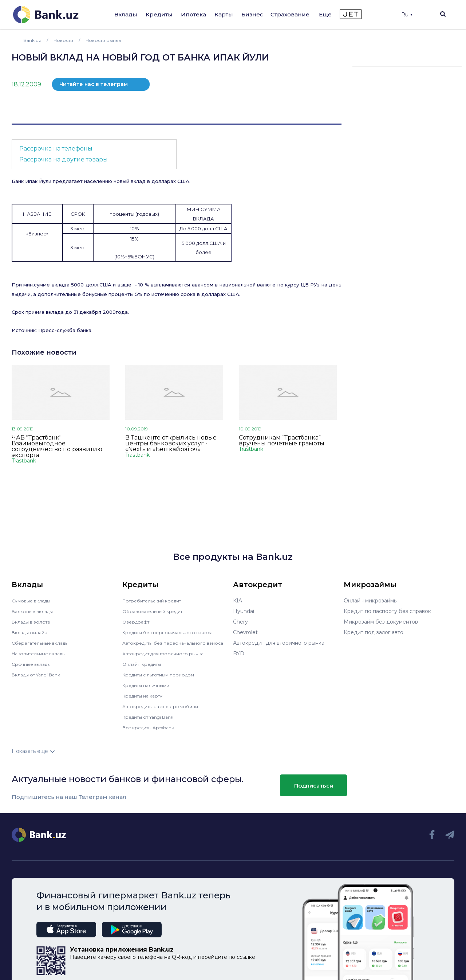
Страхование (290, 14)
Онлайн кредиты (144, 669)
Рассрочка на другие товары (64, 159)
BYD (239, 653)
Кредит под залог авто (374, 632)
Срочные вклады (33, 664)
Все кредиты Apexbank (153, 733)
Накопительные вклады (43, 653)
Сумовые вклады (33, 601)
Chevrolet (245, 632)
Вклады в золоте (33, 622)
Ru (407, 15)
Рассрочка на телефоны (56, 149)
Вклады (126, 14)
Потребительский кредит (156, 601)
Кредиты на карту (146, 701)
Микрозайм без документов (381, 622)
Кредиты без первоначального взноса (173, 632)
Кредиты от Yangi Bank (153, 722)
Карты (224, 14)
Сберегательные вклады (44, 643)
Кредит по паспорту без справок (387, 611)
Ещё (325, 14)
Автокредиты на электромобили (165, 711)
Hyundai (244, 611)
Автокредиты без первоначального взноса (169, 645)
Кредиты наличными (149, 690)
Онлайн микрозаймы (371, 601)
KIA (238, 601)
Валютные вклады (35, 611)
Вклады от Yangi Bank (40, 675)
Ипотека (193, 14)
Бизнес (252, 14)
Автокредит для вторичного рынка (168, 659)
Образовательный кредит (156, 611)
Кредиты (159, 14)
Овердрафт (137, 622)
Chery (240, 622)
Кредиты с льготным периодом (163, 680)
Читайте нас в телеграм (94, 84)
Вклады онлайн (32, 632)
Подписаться (314, 791)
